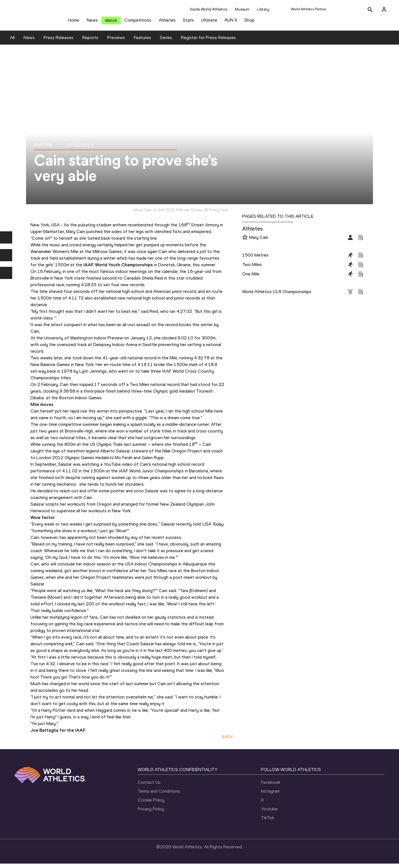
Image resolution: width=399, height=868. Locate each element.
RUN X (231, 22)
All (12, 42)
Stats (188, 22)
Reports (90, 42)
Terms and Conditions (159, 796)
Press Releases (58, 42)
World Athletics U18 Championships (277, 296)
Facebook (271, 787)
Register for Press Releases (208, 42)
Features (142, 42)
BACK (227, 741)
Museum (242, 9)
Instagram (270, 796)
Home (74, 22)
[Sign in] (384, 9)
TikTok (268, 822)
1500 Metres (255, 259)
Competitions (138, 22)
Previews (116, 42)
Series (166, 42)
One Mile (251, 278)
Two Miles (252, 269)
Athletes (167, 22)
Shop (250, 22)
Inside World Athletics (209, 9)
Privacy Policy (151, 813)
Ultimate (209, 22)
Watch (111, 23)
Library (263, 9)
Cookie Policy (151, 804)
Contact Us (149, 787)
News (92, 22)
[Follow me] (245, 242)
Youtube (269, 813)
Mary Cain (259, 241)
